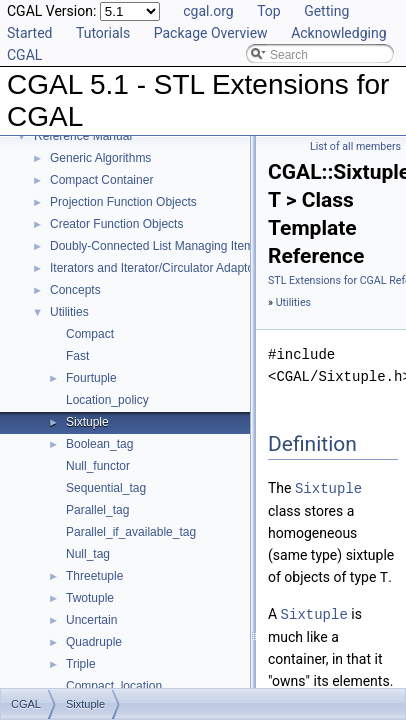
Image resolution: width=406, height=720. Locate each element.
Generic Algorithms (100, 158)
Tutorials (103, 33)
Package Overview (211, 33)
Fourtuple (91, 378)
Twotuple (90, 598)
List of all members (355, 146)
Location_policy (107, 400)
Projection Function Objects (123, 202)
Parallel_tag (97, 510)
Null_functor (98, 466)
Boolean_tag (99, 444)
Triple (81, 664)
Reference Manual (83, 136)
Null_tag (88, 554)
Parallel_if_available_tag (131, 532)
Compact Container (101, 180)
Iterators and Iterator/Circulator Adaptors (157, 268)
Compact (90, 334)
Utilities (69, 312)
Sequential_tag (106, 488)
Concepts (75, 290)
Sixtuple (87, 422)
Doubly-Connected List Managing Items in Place (178, 246)
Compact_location (114, 686)
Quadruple (94, 642)
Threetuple (94, 576)
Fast (77, 356)
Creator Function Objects (116, 224)
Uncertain (91, 620)
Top (269, 11)
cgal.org (208, 11)
